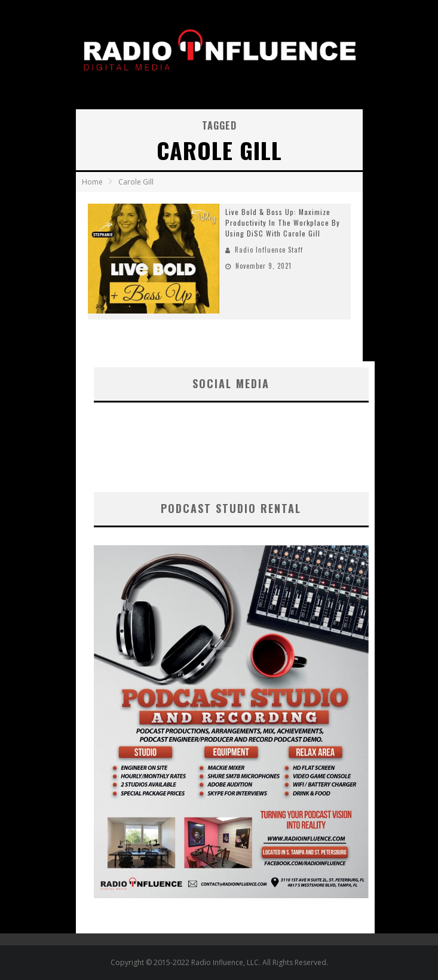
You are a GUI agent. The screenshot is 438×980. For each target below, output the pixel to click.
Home (92, 182)
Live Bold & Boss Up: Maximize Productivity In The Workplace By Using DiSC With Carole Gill (283, 222)
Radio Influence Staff (269, 250)
